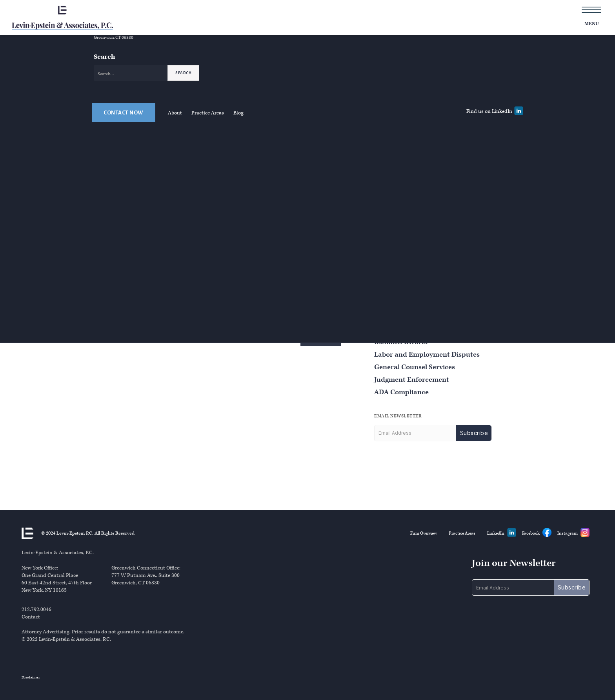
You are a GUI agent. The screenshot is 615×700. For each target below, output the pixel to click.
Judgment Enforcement (412, 380)
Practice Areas (208, 145)
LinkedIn (496, 533)
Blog (238, 145)
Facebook (531, 533)
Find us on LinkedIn (489, 144)
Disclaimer (31, 677)
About (175, 145)
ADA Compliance (401, 392)
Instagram (568, 533)
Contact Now (124, 145)
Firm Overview (424, 533)
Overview (317, 37)
